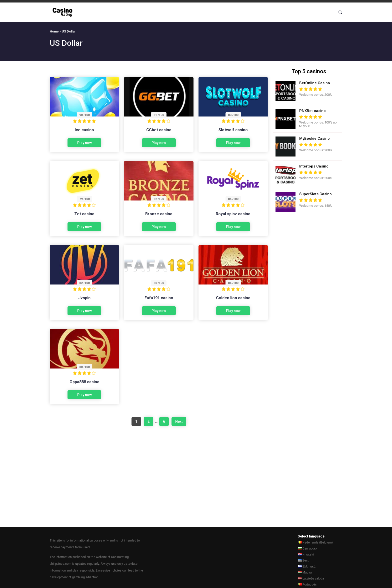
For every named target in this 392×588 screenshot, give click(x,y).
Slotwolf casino (233, 130)
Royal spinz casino (233, 214)
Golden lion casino (233, 298)
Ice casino (84, 130)
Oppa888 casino (84, 382)
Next (179, 421)
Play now (84, 143)
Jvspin (84, 298)
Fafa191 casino (159, 298)
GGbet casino (159, 130)
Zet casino (84, 214)
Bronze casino (159, 214)
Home (54, 31)
